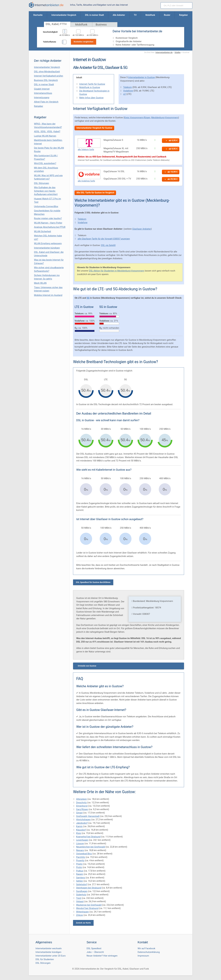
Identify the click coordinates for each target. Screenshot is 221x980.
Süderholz (81, 895)
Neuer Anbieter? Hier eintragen (102, 956)
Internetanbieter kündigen (47, 248)
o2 (124, 94)
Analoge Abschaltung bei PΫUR (50, 227)
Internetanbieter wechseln (49, 948)
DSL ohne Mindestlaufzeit (47, 72)
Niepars (80, 850)
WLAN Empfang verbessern (48, 243)
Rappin (80, 874)
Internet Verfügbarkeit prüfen (49, 76)
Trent (79, 898)
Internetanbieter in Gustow (141, 77)
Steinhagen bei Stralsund (89, 888)
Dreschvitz (81, 803)
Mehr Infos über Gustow (91, 98)
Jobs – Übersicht (95, 952)
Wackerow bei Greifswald (89, 905)
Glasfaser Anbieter (142, 229)
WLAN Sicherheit (43, 231)
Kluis (79, 833)
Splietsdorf (82, 884)
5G (88, 298)
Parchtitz (81, 857)
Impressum (143, 956)
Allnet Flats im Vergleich (46, 102)
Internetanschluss (43, 93)
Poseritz (80, 860)
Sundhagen (82, 891)
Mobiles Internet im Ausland (48, 295)
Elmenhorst (82, 806)
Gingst (79, 813)
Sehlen (79, 881)
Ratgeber (39, 106)
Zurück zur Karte (83, 923)
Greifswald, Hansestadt (88, 816)
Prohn (79, 867)
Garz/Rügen (82, 809)
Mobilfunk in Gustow (90, 87)
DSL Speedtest (94, 948)
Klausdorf (81, 830)
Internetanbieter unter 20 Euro (51, 956)
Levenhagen (82, 840)
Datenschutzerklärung (149, 952)
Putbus (80, 871)
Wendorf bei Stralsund (87, 908)
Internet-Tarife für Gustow (92, 84)
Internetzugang (42, 98)
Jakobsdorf (82, 823)
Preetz (79, 864)
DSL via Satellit (108, 245)
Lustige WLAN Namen (45, 136)
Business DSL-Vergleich (46, 80)
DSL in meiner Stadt (44, 84)
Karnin (79, 826)
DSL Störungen (42, 183)
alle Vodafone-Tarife (86, 181)
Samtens (81, 878)
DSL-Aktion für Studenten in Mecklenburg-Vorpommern (117, 271)
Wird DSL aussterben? (45, 163)
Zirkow (79, 915)
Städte (177, 52)
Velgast (80, 901)
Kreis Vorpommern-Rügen (137, 118)
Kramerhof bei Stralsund (88, 837)
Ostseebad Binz (84, 854)
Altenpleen (81, 799)
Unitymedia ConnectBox (46, 206)
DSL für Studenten (45, 959)
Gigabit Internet (42, 89)
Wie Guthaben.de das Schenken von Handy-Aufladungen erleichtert (46, 191)
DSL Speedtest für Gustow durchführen (93, 582)
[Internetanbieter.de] (46, 5)
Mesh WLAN (40, 283)
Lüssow (80, 843)
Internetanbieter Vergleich (47, 67)
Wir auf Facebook (146, 948)
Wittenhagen (82, 912)
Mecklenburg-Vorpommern (165, 118)
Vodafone (128, 91)
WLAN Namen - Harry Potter (48, 223)
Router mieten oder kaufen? (48, 218)
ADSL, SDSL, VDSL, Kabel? (47, 132)
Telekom (127, 87)
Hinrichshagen (83, 820)
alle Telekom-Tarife (86, 149)
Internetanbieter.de (164, 52)
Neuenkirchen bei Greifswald (90, 847)
